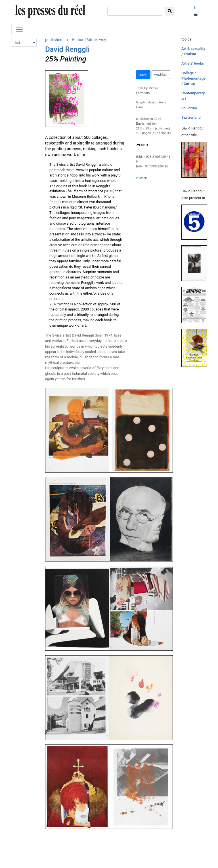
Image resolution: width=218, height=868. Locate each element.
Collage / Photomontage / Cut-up (193, 78)
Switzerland (191, 117)
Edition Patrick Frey (89, 40)
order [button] (143, 75)
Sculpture (189, 108)
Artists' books (193, 63)
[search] (135, 11)
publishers (54, 40)
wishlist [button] (161, 75)
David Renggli (67, 49)
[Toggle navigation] (19, 29)
